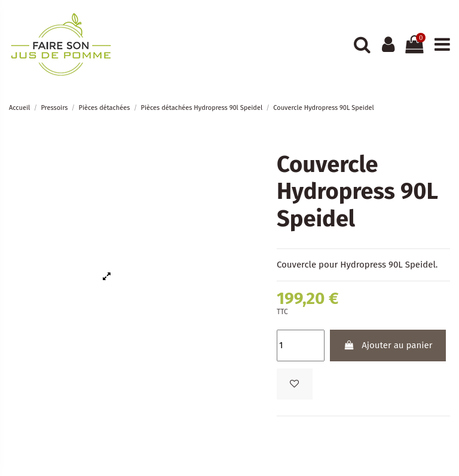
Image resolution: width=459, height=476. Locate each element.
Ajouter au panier (388, 345)
